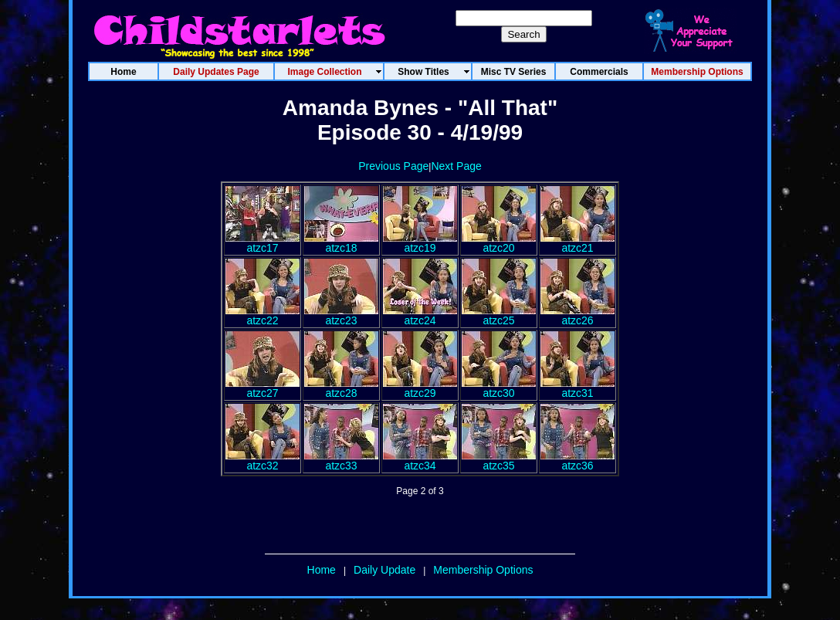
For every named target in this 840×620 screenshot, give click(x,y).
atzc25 (499, 315)
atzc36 (577, 461)
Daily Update (384, 570)
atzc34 (420, 461)
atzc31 (577, 388)
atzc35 (499, 461)
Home (322, 570)
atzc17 (262, 243)
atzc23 (341, 315)
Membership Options (483, 570)
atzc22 (262, 315)
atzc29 (420, 388)
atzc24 (420, 315)
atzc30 (499, 388)
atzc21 (577, 243)
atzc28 (341, 388)
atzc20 (499, 243)
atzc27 (262, 388)
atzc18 (341, 243)
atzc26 (577, 315)
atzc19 (420, 243)
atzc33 (341, 461)
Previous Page (393, 166)
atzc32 (262, 461)
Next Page (456, 166)
